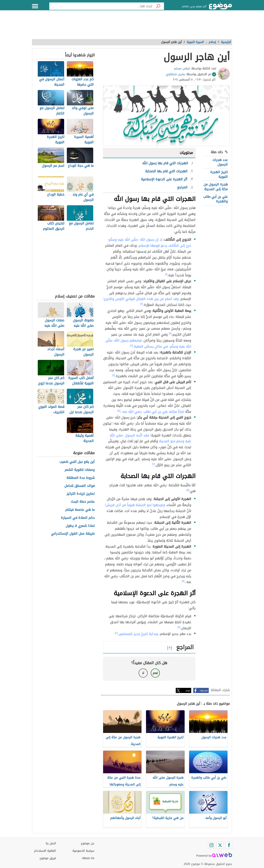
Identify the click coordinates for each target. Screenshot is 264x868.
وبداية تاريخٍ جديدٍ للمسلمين (138, 634)
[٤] (131, 345)
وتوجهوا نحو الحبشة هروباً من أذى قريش (135, 505)
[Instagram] (211, 845)
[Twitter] (220, 845)
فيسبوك (204, 690)
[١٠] (116, 633)
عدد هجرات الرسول (220, 162)
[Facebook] (229, 845)
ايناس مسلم (182, 68)
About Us (88, 858)
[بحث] (158, 6)
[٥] (119, 411)
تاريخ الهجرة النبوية (219, 174)
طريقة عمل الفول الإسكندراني (73, 534)
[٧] (188, 490)
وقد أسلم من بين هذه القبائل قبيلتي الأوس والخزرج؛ (141, 299)
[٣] (170, 334)
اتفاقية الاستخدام (45, 851)
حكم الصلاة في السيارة (78, 518)
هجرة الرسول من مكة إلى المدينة (216, 187)
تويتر (188, 690)
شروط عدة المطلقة (81, 478)
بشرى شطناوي (175, 74)
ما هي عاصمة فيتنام (80, 510)
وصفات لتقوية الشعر (80, 470)
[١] (166, 274)
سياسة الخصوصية (83, 851)
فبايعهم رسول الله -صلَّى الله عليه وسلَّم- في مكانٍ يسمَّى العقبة (148, 343)
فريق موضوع (48, 858)
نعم (155, 673)
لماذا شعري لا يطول (80, 526)
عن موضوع (88, 843)
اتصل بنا (51, 843)
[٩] (179, 627)
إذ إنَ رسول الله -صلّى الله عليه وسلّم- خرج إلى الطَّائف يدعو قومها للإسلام (149, 243)
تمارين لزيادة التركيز (81, 494)
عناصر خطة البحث (83, 502)
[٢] (142, 304)
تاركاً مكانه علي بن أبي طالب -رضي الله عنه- (153, 412)
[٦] (154, 464)
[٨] (183, 581)
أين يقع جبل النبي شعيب (77, 462)
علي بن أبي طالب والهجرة (215, 199)
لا (143, 673)
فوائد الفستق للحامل (80, 486)
